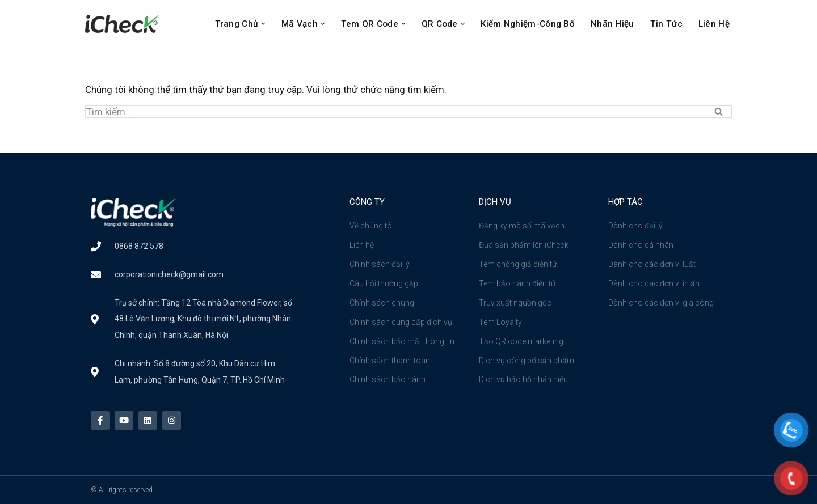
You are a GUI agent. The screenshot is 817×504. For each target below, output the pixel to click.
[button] (263, 24)
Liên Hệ (714, 24)
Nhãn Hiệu (612, 24)
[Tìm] (396, 112)
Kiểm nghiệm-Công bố (528, 24)
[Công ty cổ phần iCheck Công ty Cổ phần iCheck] (125, 24)
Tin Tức (666, 24)
